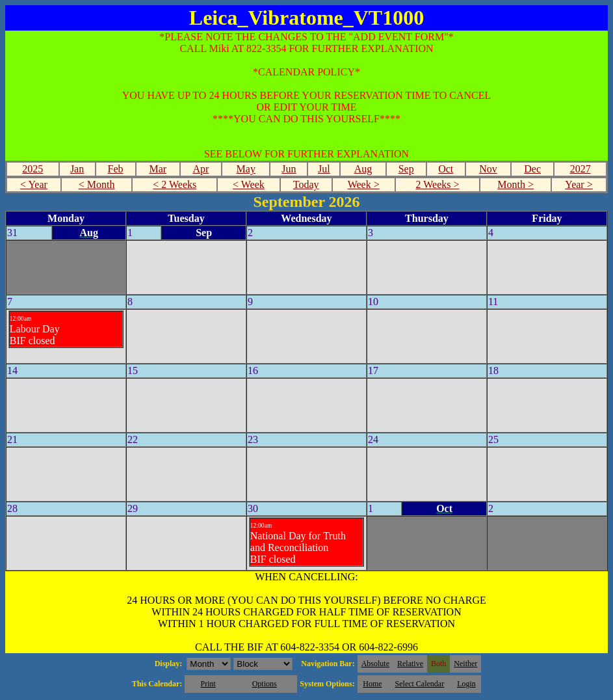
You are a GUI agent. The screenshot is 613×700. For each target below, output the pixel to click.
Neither (465, 664)
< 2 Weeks (175, 184)
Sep (406, 169)
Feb (116, 169)
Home (372, 684)
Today (306, 184)
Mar (158, 169)
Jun (289, 169)
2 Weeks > (438, 184)
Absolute (375, 664)
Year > (579, 184)
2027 (580, 169)
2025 (33, 169)
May (246, 169)
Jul (324, 169)
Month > (515, 184)
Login (466, 684)
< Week (249, 184)
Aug (363, 169)
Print (208, 684)
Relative (410, 664)
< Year (34, 184)
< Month (97, 184)
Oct (446, 169)
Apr (201, 169)
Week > (364, 184)
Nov (488, 169)
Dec (532, 169)
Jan (77, 169)
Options (265, 684)
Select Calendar (420, 684)
